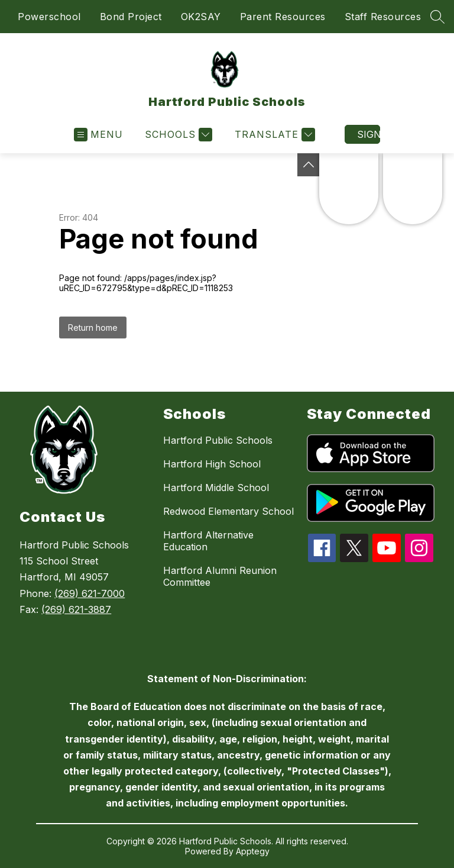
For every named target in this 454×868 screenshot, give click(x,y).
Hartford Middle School (216, 488)
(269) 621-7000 (90, 593)
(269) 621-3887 (76, 609)
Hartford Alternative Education (208, 541)
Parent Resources (283, 17)
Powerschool (49, 17)
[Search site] (437, 17)
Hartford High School (212, 464)
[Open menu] (98, 135)
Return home (93, 327)
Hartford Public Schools (218, 440)
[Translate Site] (273, 135)
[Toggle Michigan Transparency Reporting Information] (309, 165)
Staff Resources (383, 17)
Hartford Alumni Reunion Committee (220, 576)
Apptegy (253, 851)
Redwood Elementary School (228, 511)
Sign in (369, 134)
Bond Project (131, 17)
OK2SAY (201, 17)
